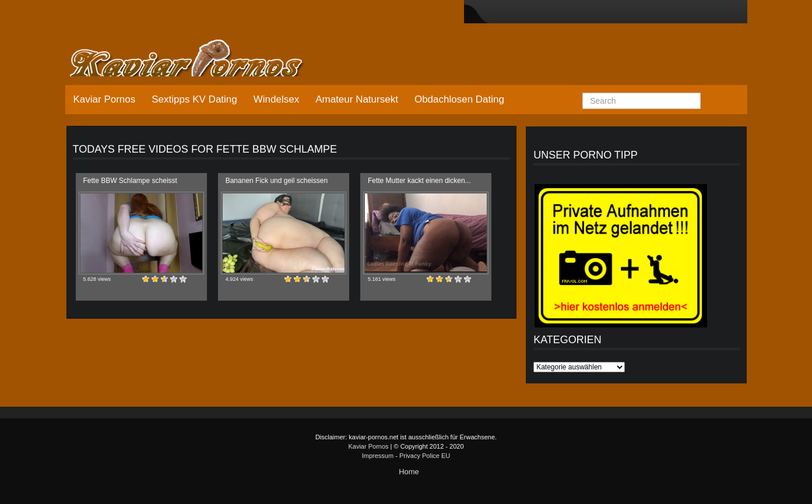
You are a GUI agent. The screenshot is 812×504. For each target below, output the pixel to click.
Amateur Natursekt (357, 99)
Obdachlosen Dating (459, 99)
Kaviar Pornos (105, 99)
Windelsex (276, 99)
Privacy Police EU (425, 456)
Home (409, 472)
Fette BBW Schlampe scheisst (130, 181)
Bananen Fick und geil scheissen (277, 181)
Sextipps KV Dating (194, 99)
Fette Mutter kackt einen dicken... (419, 181)
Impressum (378, 456)
